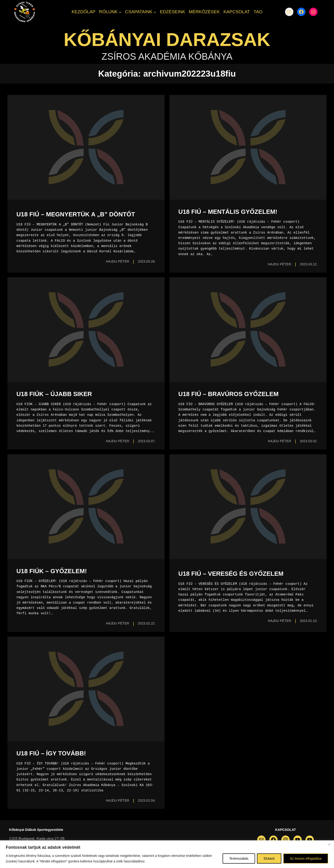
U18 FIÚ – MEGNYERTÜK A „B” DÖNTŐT (76, 214)
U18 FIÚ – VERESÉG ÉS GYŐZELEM (231, 574)
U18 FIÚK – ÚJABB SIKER (54, 394)
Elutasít (269, 858)
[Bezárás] (329, 844)
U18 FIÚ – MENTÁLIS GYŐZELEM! (228, 212)
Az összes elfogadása (306, 858)
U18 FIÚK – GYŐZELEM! (52, 571)
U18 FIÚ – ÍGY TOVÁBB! (51, 753)
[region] (167, 854)
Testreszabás (239, 858)
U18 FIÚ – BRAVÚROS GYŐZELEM (228, 394)
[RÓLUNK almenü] (120, 12)
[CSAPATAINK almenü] (155, 12)
